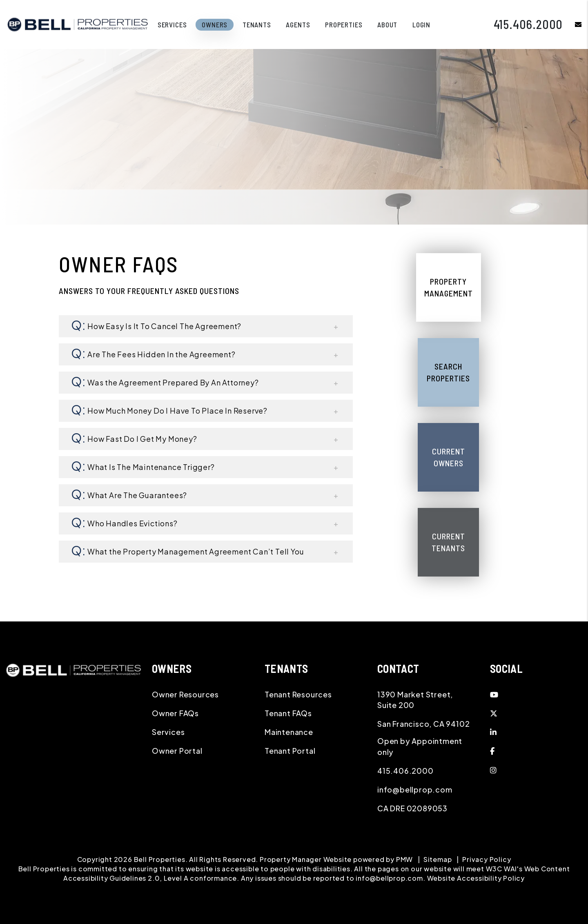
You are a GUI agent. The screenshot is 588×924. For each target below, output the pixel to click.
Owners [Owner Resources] (215, 24)
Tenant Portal (290, 751)
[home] (78, 23)
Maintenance (289, 732)
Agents (298, 24)
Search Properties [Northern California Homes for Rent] (448, 372)
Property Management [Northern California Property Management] (449, 287)
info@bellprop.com (415, 789)
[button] (572, 24)
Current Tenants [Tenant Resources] (448, 542)
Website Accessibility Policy (476, 878)
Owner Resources (185, 694)
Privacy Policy (487, 859)
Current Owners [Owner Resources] (449, 457)
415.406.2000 (528, 24)
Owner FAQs (175, 713)
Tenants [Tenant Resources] (257, 24)
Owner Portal (177, 751)
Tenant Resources (298, 694)
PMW (404, 859)
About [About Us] (387, 24)
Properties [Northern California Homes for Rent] (344, 24)
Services (168, 732)
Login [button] (421, 24)
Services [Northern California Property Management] (172, 24)
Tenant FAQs (288, 713)
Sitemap (438, 859)
